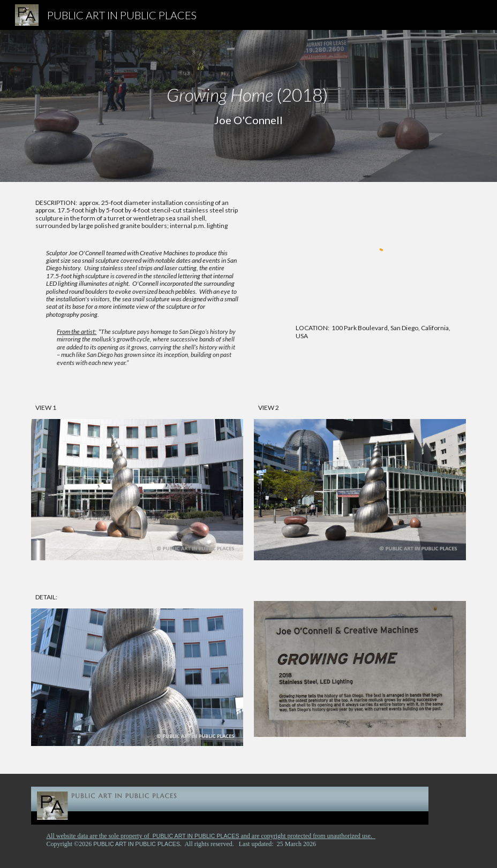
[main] (248, 106)
